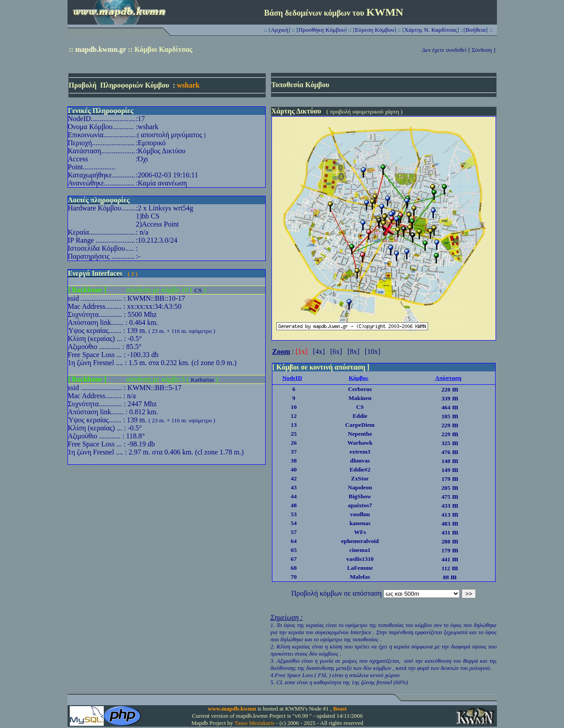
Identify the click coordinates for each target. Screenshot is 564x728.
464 (446, 407)
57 (294, 532)
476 (446, 452)
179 (446, 479)
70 (294, 577)
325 (446, 443)
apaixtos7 (360, 505)
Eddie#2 (360, 469)
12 (294, 416)
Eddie (360, 416)
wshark (188, 85)
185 (446, 416)
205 (446, 488)
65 (294, 550)
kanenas (360, 523)
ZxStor (360, 478)
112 (446, 568)
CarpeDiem (360, 425)
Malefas (360, 577)
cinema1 (360, 550)
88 (446, 577)
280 (446, 541)
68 (294, 568)
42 (294, 478)
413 (446, 515)
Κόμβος (359, 378)
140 (446, 461)
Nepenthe (360, 434)
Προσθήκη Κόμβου (322, 30)
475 (446, 497)
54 (294, 523)
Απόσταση (448, 378)
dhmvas (360, 461)
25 (294, 434)
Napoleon (360, 487)
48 (294, 505)
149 (446, 470)
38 (294, 461)
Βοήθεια (476, 30)
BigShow (360, 496)
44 (294, 496)
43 (294, 487)
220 (446, 389)
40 (294, 469)
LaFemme (360, 568)
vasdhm (360, 514)
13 (294, 425)
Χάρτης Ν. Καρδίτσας (431, 30)
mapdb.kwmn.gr (101, 49)
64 (294, 541)
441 (446, 559)
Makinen (360, 398)
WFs (360, 532)
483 (446, 524)
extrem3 (360, 452)
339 (446, 398)
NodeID (292, 378)
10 (294, 407)
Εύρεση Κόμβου (374, 30)
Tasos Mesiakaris (254, 723)
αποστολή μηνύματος (172, 135)
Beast (340, 709)
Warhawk (360, 443)
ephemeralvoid (360, 541)
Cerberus (360, 389)
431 (446, 532)
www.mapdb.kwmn (232, 709)
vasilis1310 (360, 559)
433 (446, 506)
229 (446, 425)
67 (294, 559)
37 (294, 452)
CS (198, 290)
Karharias (203, 380)
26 (294, 443)
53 (294, 514)
